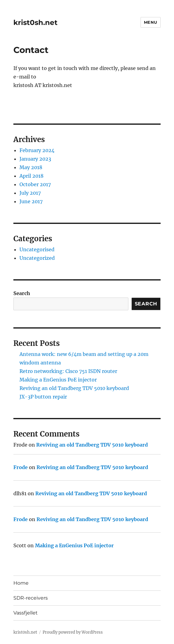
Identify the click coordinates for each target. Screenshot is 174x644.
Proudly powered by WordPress (73, 632)
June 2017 (31, 201)
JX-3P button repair (43, 397)
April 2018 (31, 176)
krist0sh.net (35, 23)
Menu (151, 22)
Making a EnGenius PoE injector (58, 380)
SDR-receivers (31, 598)
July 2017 (30, 193)
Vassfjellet (26, 613)
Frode (21, 467)
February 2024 (37, 150)
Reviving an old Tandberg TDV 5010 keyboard (74, 388)
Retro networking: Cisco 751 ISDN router (68, 371)
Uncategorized (37, 258)
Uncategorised (37, 249)
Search (22, 293)
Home (21, 583)
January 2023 (35, 159)
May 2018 (31, 167)
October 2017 (35, 184)
